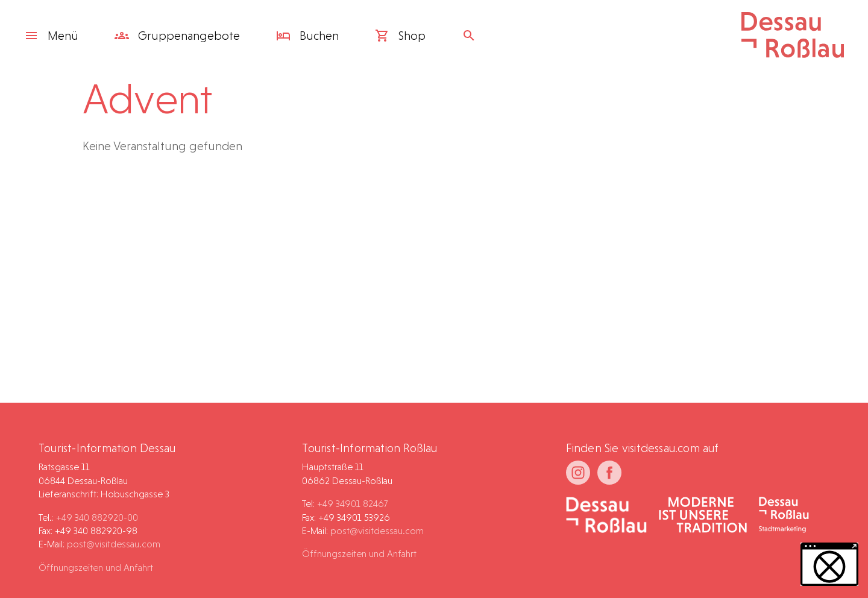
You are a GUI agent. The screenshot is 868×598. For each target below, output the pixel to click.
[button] (829, 564)
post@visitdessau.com (114, 544)
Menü (51, 36)
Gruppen (177, 36)
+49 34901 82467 (352, 504)
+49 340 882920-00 (97, 518)
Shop (400, 36)
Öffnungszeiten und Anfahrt (96, 568)
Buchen (307, 36)
